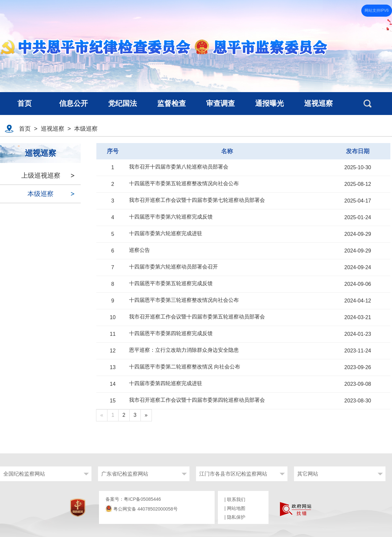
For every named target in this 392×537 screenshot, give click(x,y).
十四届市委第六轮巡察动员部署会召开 (173, 267)
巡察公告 (139, 250)
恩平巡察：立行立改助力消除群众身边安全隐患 (184, 350)
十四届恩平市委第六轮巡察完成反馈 (171, 217)
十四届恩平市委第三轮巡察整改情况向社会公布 (184, 300)
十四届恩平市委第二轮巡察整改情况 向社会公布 (185, 367)
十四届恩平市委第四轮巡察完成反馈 (171, 333)
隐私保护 (236, 517)
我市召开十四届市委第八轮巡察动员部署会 (179, 167)
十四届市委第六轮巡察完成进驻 (166, 233)
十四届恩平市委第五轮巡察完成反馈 (171, 283)
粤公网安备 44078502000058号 (142, 509)
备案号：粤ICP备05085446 (133, 499)
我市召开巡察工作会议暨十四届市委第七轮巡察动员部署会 (197, 200)
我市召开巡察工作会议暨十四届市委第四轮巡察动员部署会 (197, 400)
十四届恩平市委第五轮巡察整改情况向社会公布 (184, 183)
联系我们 (236, 499)
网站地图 (236, 508)
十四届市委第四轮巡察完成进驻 (166, 383)
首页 (25, 129)
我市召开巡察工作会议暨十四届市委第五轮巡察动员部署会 (197, 317)
